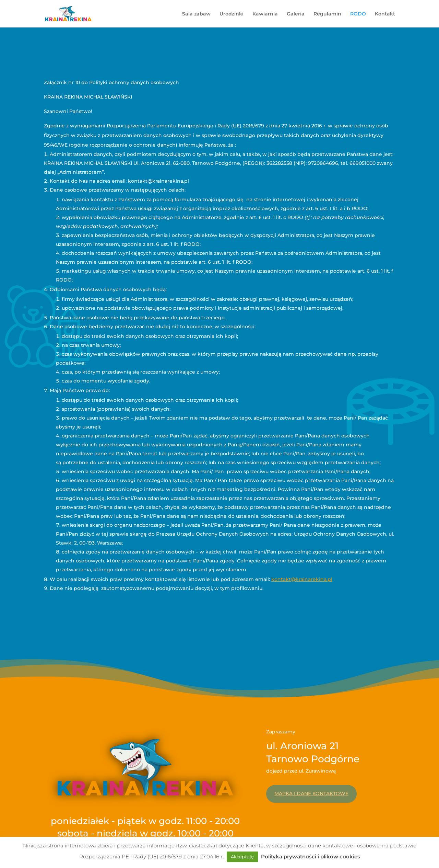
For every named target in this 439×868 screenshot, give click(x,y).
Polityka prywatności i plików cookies (311, 856)
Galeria (296, 14)
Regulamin (327, 14)
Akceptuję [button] (242, 857)
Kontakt (385, 14)
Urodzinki (232, 14)
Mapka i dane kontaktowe (311, 793)
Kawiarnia (265, 14)
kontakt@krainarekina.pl (302, 579)
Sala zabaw (196, 14)
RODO (358, 14)
